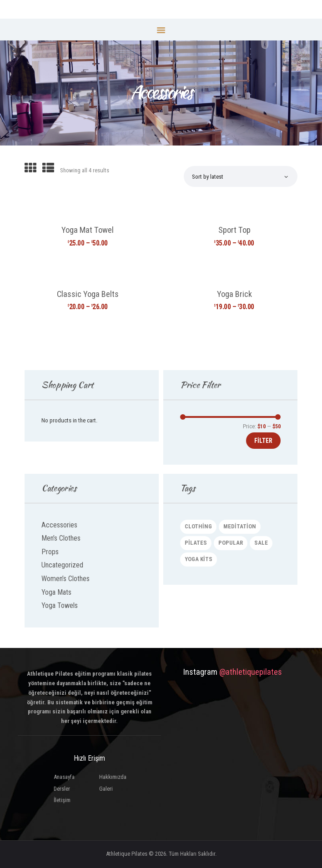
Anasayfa (64, 777)
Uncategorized (62, 565)
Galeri (106, 789)
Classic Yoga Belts (88, 294)
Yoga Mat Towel (88, 230)
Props (50, 552)
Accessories (59, 525)
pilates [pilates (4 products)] (196, 543)
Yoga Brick (234, 294)
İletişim (62, 800)
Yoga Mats (56, 592)
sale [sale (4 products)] (261, 543)
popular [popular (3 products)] (231, 543)
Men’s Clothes (61, 538)
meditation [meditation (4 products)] (240, 526)
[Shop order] (240, 176)
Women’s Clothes (65, 579)
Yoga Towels (60, 605)
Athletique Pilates (127, 854)
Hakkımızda (113, 777)
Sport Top (234, 230)
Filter (263, 441)
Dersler (62, 789)
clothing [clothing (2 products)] (198, 526)
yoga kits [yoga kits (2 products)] (199, 559)
